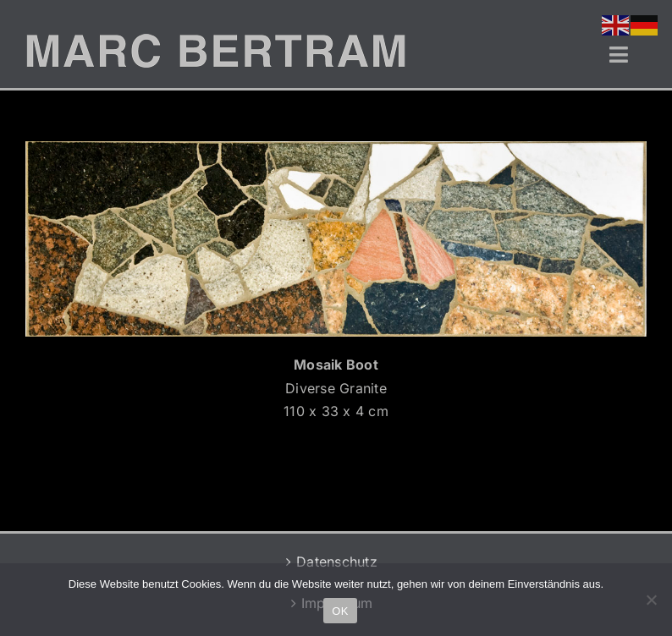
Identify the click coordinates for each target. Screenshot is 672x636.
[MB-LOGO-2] (216, 41)
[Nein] (651, 600)
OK (340, 611)
